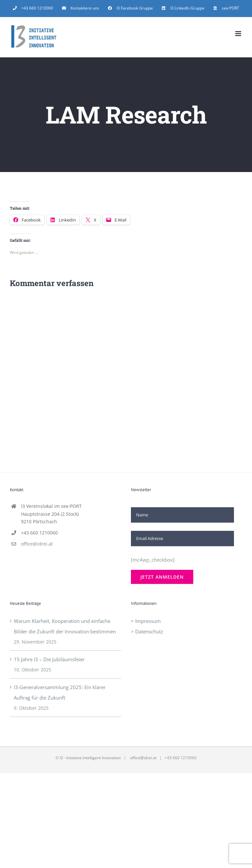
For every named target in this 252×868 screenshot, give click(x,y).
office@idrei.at (37, 544)
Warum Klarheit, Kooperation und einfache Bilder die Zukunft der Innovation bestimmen (65, 626)
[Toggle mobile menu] (239, 34)
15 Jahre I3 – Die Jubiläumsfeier (49, 659)
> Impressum (146, 621)
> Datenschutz (147, 631)
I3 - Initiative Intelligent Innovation (90, 758)
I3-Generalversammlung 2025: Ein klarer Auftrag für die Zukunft (60, 692)
